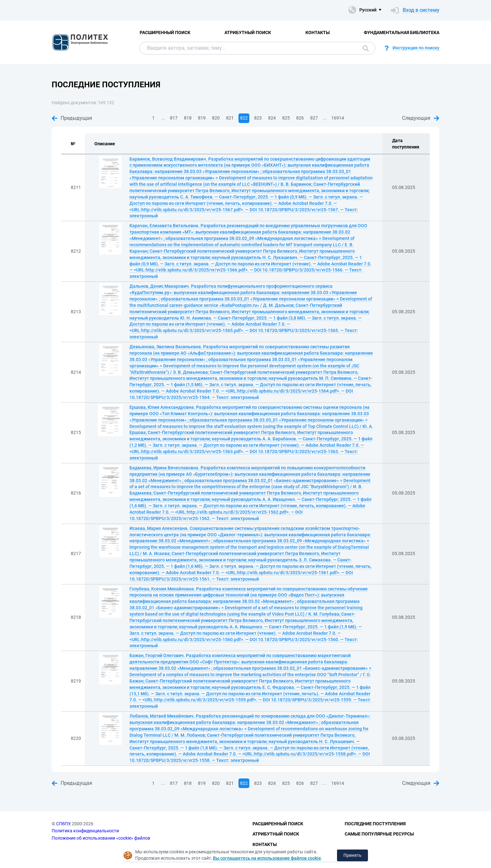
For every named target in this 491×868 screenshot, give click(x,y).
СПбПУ (63, 824)
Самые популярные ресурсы (379, 834)
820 (216, 118)
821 (230, 118)
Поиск (366, 48)
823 (258, 118)
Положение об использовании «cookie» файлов (101, 838)
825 (286, 118)
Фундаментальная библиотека (402, 33)
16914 (338, 118)
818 (188, 118)
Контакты (318, 33)
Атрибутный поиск (248, 33)
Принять (352, 855)
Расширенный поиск (165, 33)
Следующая (421, 118)
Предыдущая (72, 118)
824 (272, 118)
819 (202, 118)
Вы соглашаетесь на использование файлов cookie (267, 858)
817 (174, 118)
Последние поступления (375, 824)
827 (314, 118)
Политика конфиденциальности (85, 831)
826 (300, 118)
